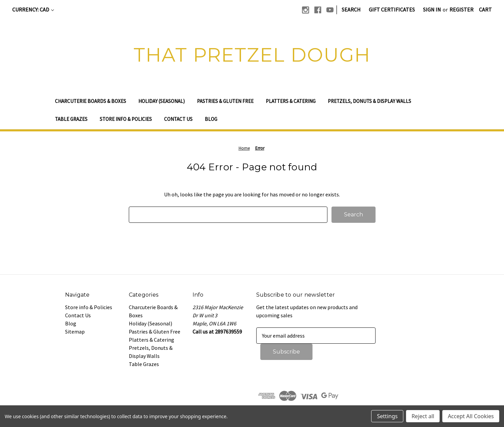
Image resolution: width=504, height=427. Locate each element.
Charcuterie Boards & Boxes (90, 101)
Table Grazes (71, 119)
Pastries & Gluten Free (225, 101)
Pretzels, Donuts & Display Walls (369, 101)
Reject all (423, 416)
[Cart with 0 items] (485, 9)
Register (461, 9)
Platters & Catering (291, 101)
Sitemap (75, 332)
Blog (211, 119)
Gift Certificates (392, 9)
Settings (387, 416)
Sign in (432, 9)
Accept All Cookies (471, 416)
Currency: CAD (33, 9)
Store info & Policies (126, 119)
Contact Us (178, 119)
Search (351, 9)
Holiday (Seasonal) (162, 101)
